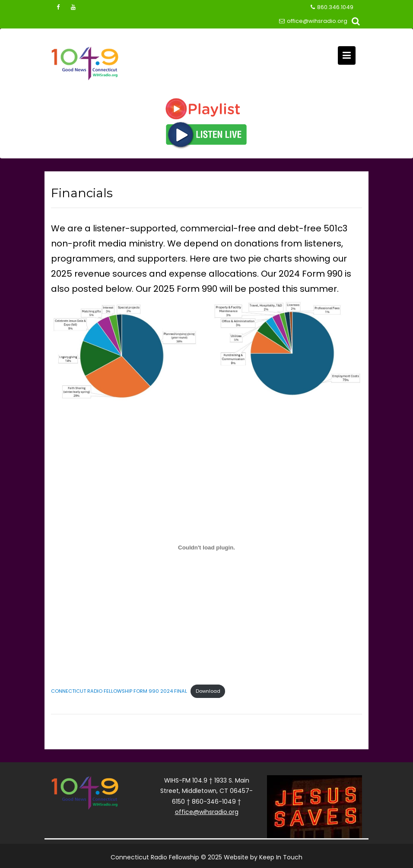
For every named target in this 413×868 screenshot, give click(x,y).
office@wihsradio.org (313, 21)
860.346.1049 (332, 7)
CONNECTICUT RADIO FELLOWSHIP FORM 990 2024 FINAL (119, 691)
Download (208, 691)
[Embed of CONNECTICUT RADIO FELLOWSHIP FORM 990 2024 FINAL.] (206, 547)
